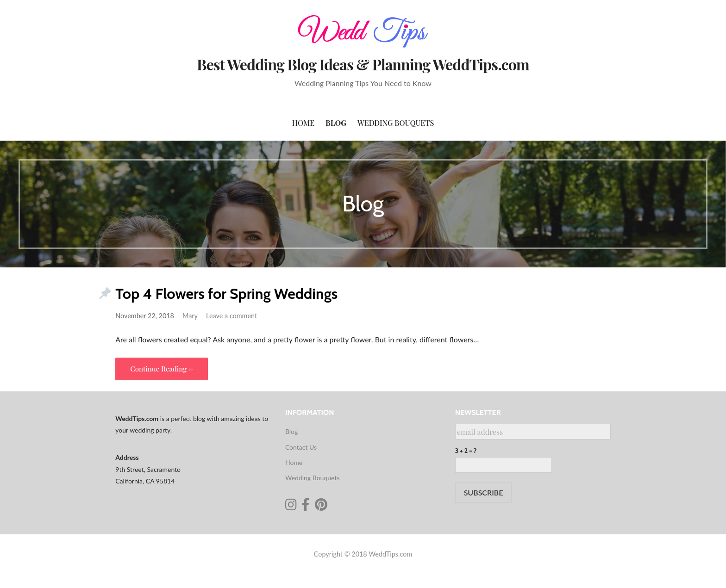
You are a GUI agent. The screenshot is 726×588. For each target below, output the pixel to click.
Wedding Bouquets (396, 123)
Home (303, 123)
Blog (336, 123)
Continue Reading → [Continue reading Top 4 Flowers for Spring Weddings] (162, 369)
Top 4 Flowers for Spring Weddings (226, 294)
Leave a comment (232, 316)
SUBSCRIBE (484, 492)
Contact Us (301, 447)
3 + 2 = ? (466, 451)
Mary (190, 316)
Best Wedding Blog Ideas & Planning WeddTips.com (363, 64)
